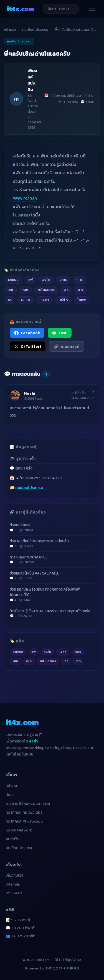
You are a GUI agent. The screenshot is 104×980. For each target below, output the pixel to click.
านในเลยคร (48, 661)
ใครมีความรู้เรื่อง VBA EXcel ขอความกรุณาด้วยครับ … (52, 613)
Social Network (19, 830)
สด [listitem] (80, 290)
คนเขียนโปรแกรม (35, 30)
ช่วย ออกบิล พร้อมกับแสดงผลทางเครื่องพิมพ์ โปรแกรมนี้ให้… (52, 594)
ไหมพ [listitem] (82, 300)
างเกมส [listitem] (13, 280)
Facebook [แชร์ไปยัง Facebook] (27, 333)
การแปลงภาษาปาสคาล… (52, 560)
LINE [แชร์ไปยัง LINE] (60, 333)
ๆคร (78, 652)
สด (78, 661)
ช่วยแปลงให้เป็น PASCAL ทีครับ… (52, 576)
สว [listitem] (66, 290)
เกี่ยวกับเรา (14, 875)
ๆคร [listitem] (79, 280)
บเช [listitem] (10, 290)
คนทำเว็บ (13, 839)
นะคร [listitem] (63, 280)
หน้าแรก (10, 30)
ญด (29, 661)
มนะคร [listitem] (44, 300)
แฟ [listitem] (31, 280)
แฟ (33, 652)
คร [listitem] (10, 300)
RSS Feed (14, 893)
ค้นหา (10, 795)
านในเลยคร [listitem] (46, 290)
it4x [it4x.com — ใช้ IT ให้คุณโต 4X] (21, 9)
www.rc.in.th (25, 198)
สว (66, 661)
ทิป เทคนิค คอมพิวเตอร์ (24, 812)
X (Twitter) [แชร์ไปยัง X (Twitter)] (28, 346)
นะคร (63, 652)
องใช (47, 652)
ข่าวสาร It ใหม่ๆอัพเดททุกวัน (28, 804)
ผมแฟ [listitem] (26, 300)
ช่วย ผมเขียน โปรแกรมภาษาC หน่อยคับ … (52, 543)
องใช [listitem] (46, 280)
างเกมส (18, 652)
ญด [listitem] (25, 290)
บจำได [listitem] (63, 300)
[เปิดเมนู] (92, 9)
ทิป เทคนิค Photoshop (24, 821)
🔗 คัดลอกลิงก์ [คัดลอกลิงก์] (67, 346)
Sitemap (13, 884)
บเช (15, 661)
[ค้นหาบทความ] (61, 9)
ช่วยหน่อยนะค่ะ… (52, 527)
